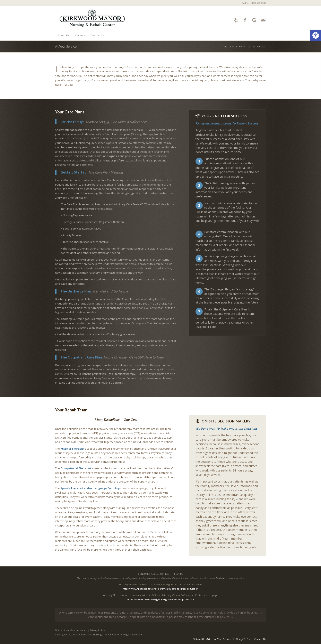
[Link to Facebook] (245, 20)
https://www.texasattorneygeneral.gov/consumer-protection (161, 599)
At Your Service (66, 46)
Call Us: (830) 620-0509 (254, 3)
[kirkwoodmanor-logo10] (92, 18)
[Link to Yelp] (236, 20)
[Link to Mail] (263, 20)
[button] (316, 35)
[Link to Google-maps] (254, 20)
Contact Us (221, 578)
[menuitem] (253, 3)
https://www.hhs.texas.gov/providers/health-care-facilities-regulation (161, 589)
